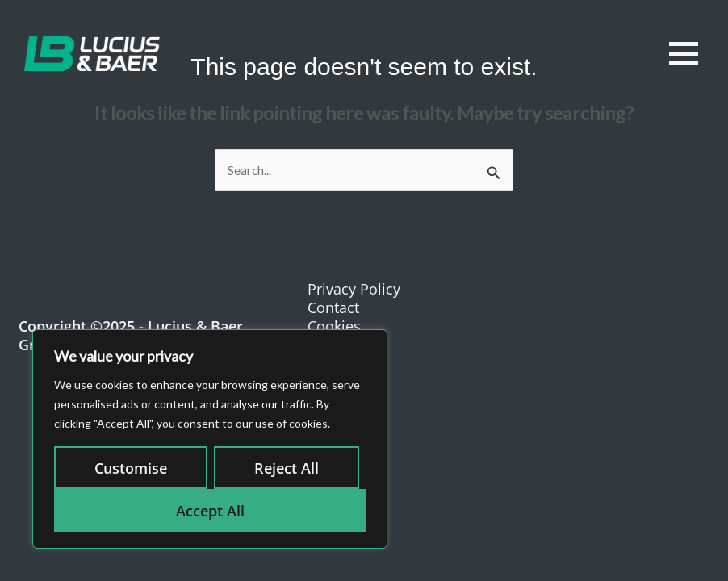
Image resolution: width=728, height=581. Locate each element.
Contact (333, 307)
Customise (131, 468)
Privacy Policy (354, 289)
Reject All (287, 468)
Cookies (334, 326)
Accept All (210, 511)
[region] (210, 439)
